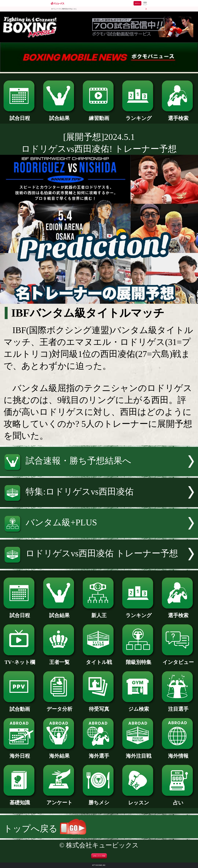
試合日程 (20, 116)
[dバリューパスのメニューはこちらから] (145, 4)
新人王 (99, 613)
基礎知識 (20, 800)
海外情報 (178, 753)
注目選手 (178, 706)
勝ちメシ (99, 800)
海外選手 (99, 753)
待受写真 (99, 706)
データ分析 (59, 706)
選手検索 (178, 116)
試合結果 (59, 116)
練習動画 (99, 116)
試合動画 (20, 706)
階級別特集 (139, 660)
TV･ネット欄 (20, 660)
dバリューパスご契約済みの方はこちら (64, 9)
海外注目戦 (139, 753)
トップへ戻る (45, 829)
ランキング (139, 116)
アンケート (59, 800)
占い (178, 800)
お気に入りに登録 (99, 856)
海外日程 (20, 753)
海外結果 (59, 753)
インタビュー (178, 660)
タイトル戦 (99, 660)
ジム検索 (139, 706)
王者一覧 (59, 660)
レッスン (139, 800)
